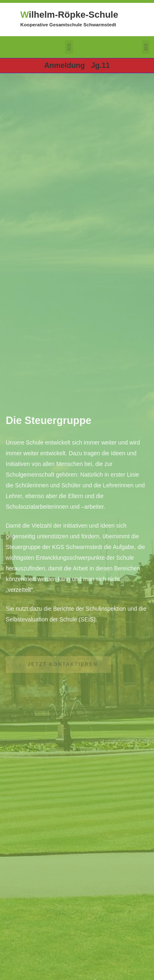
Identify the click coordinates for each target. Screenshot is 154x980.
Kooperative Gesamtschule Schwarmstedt (68, 24)
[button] (69, 47)
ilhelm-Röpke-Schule (69, 15)
